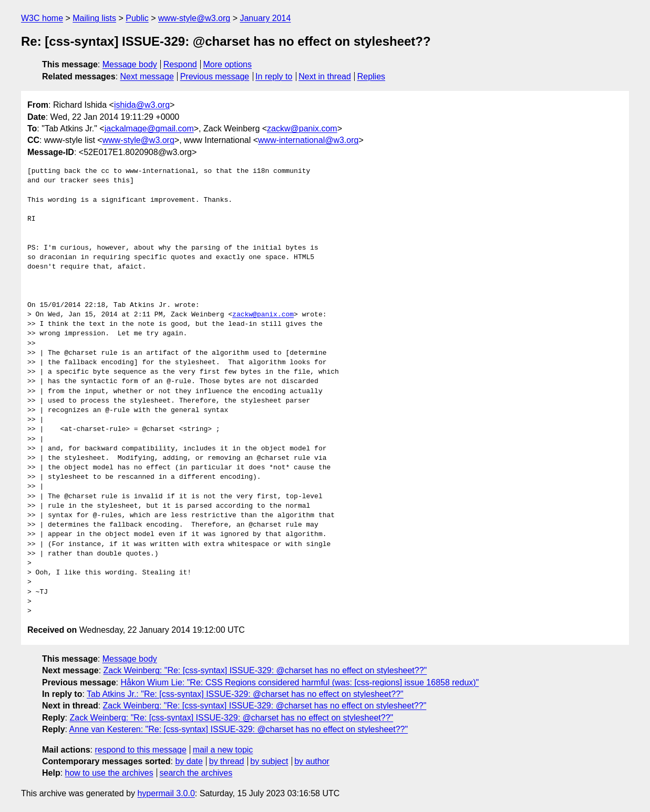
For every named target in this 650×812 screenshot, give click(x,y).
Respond (180, 64)
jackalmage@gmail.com (149, 129)
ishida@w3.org (142, 105)
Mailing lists (94, 18)
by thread (227, 761)
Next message (147, 76)
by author (312, 761)
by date (189, 761)
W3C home (42, 18)
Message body (130, 64)
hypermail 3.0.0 (166, 793)
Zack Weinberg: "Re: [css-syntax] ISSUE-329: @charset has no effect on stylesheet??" (265, 670)
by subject (269, 761)
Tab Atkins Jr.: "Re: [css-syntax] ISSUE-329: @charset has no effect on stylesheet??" (245, 694)
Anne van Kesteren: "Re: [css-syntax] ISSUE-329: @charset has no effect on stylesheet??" (239, 729)
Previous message (215, 76)
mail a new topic (223, 750)
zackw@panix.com (302, 129)
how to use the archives (109, 773)
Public (137, 18)
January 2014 (265, 18)
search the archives (196, 773)
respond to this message (140, 750)
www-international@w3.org (308, 140)
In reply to (274, 76)
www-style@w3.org (194, 18)
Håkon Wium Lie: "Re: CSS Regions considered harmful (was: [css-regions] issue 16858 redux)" (300, 682)
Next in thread (325, 76)
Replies (371, 76)
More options (228, 64)
